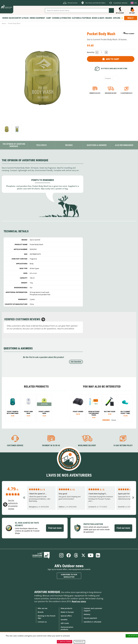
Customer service (15, 445)
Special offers (66, 616)
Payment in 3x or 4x (95, 93)
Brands (41, 612)
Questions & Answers (97, 145)
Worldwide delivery (111, 93)
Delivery (87, 614)
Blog (45, 555)
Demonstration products (67, 628)
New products (66, 608)
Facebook (68, 555)
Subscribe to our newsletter (69, 575)
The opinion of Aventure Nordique (14, 145)
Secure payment (90, 618)
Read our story (79, 601)
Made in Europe (67, 612)
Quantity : (91, 52)
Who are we (43, 608)
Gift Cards (65, 623)
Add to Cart (113, 59)
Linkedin (99, 555)
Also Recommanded (124, 145)
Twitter (84, 555)
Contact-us (42, 622)
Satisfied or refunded (92, 622)
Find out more (55, 528)
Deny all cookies (65, 642)
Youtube (92, 555)
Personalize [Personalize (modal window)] (79, 642)
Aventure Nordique (47, 592)
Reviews (69, 145)
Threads (76, 555)
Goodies (64, 619)
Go (111, 10)
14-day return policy (126, 93)
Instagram (60, 555)
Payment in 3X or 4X (51, 445)
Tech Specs (41, 145)
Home (4, 23)
